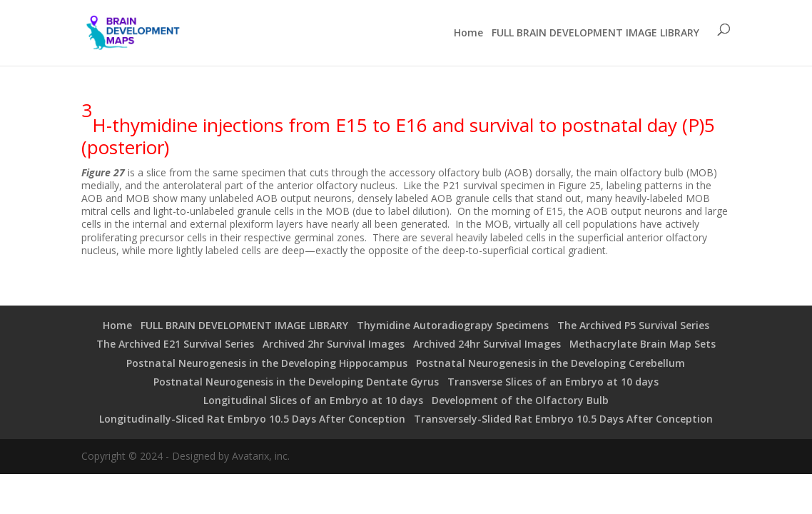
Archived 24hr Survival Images (487, 344)
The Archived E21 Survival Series (175, 344)
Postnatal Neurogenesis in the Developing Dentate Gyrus (296, 382)
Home (468, 33)
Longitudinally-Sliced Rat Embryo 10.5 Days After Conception (252, 419)
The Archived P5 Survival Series (633, 325)
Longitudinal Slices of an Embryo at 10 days (313, 400)
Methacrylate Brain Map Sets (643, 344)
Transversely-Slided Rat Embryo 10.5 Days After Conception (563, 419)
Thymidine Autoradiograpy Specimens (453, 325)
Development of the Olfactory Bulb (520, 400)
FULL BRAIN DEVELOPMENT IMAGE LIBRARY (595, 33)
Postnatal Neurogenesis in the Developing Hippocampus (267, 363)
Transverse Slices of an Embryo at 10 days (553, 382)
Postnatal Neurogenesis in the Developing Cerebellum (550, 363)
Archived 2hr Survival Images (334, 344)
